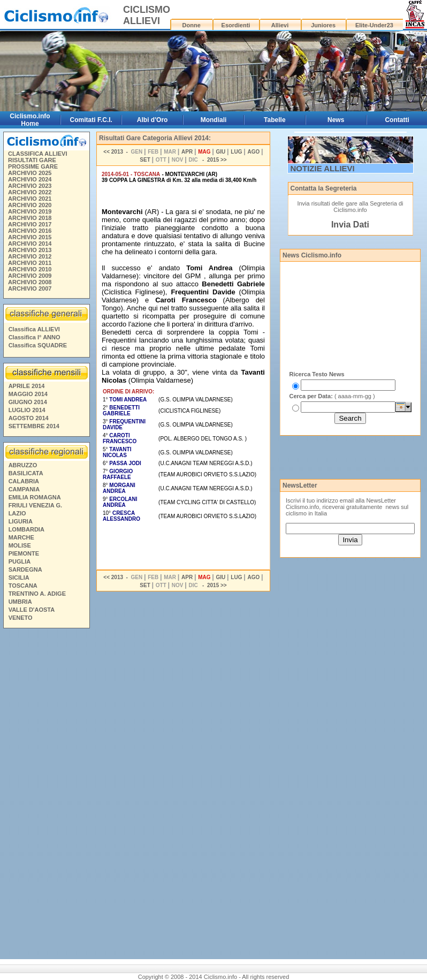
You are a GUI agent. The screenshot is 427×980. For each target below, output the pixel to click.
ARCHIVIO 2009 (30, 276)
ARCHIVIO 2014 (30, 244)
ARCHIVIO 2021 (30, 199)
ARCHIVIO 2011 (30, 263)
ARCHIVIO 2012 (30, 256)
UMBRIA (20, 602)
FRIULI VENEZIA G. (35, 505)
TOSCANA (23, 586)
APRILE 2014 (27, 386)
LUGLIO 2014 (27, 410)
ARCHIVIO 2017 (30, 224)
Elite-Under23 (374, 25)
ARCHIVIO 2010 (30, 269)
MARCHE (21, 537)
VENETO (21, 618)
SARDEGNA (25, 569)
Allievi (280, 25)
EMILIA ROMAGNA (35, 497)
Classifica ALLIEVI (34, 329)
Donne (192, 25)
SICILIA (19, 578)
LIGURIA (21, 521)
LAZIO (17, 513)
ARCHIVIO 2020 (30, 205)
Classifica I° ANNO (35, 337)
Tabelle (274, 120)
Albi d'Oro (152, 120)
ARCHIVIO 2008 (30, 282)
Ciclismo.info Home (30, 120)
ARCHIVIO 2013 (30, 250)
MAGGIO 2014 (28, 394)
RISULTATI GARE (32, 160)
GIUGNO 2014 (28, 402)
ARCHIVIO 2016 (30, 231)
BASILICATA (26, 473)
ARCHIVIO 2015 (30, 237)
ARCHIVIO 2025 (30, 173)
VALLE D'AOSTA (32, 610)
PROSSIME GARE (33, 166)
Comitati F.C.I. (91, 120)
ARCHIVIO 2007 (30, 288)
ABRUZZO (23, 465)
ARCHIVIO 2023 (30, 186)
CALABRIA (24, 481)
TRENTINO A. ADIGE (37, 594)
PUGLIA (20, 561)
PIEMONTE (24, 553)
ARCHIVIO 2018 (30, 218)
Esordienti (236, 25)
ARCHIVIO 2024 (30, 179)
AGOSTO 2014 (29, 418)
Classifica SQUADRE (38, 345)
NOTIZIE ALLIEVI (323, 168)
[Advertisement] (46, 795)
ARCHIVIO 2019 (30, 211)
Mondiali (214, 120)
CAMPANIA (24, 489)
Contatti (397, 120)
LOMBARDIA (26, 529)
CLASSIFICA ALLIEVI (37, 154)
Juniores (323, 25)
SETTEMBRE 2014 (34, 426)
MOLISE (20, 545)
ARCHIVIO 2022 (30, 192)
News (336, 120)
